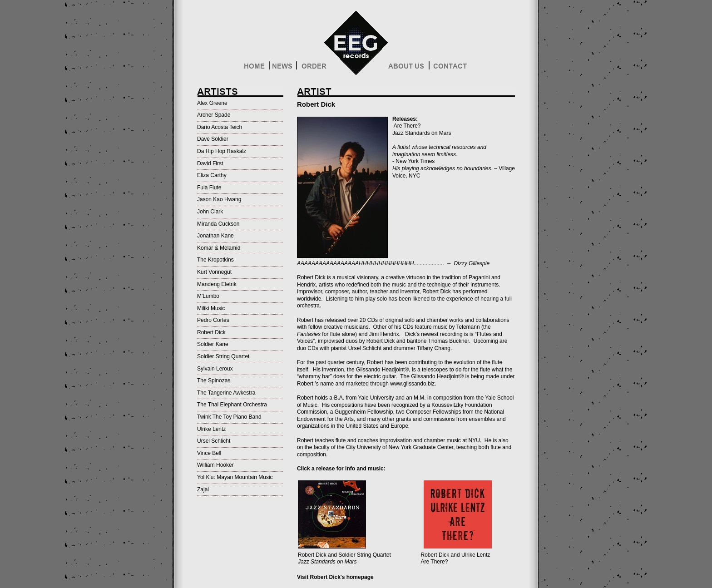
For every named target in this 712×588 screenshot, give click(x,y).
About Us (408, 68)
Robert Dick (211, 332)
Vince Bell (209, 453)
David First (210, 163)
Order (313, 68)
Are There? (406, 126)
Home (256, 68)
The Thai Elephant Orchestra (232, 405)
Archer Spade (214, 115)
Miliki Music (211, 308)
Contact (449, 68)
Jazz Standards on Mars (422, 133)
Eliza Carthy (212, 175)
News (283, 68)
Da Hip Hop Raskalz (222, 151)
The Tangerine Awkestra (226, 393)
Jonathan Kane (215, 236)
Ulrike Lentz (211, 429)
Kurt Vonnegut (214, 272)
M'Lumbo (208, 296)
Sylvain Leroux (215, 369)
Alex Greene (212, 103)
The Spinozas (214, 380)
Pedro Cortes (213, 320)
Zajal (203, 489)
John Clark (210, 212)
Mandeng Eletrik (217, 284)
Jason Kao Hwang (219, 199)
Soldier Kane (213, 344)
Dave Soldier (213, 139)
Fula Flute (209, 188)
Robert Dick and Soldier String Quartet (344, 558)
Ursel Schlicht (214, 441)
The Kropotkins (215, 260)
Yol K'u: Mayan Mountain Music (235, 477)
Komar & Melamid (219, 248)
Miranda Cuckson (218, 224)
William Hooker (215, 465)
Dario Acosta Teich (220, 127)
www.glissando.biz (412, 384)
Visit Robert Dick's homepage (335, 577)
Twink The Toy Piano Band (229, 417)
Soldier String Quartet (223, 356)
